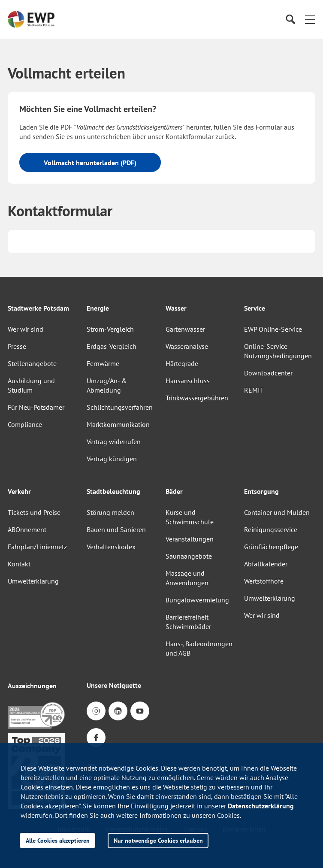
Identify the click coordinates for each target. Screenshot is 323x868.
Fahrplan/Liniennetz (37, 547)
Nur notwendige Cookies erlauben (158, 840)
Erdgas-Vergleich (112, 346)
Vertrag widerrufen (114, 442)
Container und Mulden (277, 512)
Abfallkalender (266, 564)
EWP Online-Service (273, 329)
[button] (310, 19)
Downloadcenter (268, 373)
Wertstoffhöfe (264, 581)
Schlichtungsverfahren (120, 407)
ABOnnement (27, 529)
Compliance (25, 424)
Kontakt (19, 564)
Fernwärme (103, 363)
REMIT (254, 390)
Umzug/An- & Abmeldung (107, 385)
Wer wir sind (26, 329)
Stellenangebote (32, 363)
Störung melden (110, 512)
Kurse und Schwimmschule (190, 517)
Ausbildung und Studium (31, 385)
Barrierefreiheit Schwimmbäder (188, 622)
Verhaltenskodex (111, 547)
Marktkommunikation (118, 424)
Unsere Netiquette (114, 685)
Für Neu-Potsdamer (36, 407)
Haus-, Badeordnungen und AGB (199, 648)
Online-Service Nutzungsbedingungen (278, 351)
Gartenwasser (185, 329)
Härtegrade (182, 363)
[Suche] (290, 20)
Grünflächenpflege (271, 547)
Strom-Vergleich (110, 329)
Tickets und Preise (34, 512)
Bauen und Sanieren (116, 529)
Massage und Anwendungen (187, 578)
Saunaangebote (189, 556)
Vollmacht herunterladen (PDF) (90, 163)
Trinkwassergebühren (197, 398)
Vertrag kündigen (112, 459)
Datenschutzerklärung (261, 806)
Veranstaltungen (190, 539)
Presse (17, 346)
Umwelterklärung (33, 581)
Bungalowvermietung (197, 600)
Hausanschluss (188, 381)
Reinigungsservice (271, 529)
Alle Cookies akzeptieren (58, 840)
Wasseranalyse (187, 346)
